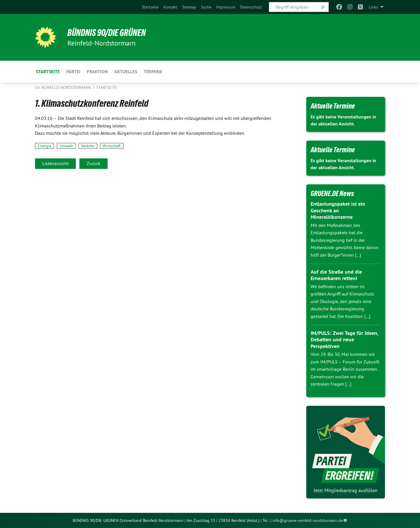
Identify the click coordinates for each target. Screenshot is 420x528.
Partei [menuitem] (73, 72)
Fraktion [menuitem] (97, 72)
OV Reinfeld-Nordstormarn (63, 88)
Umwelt (66, 146)
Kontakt (170, 7)
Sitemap (189, 7)
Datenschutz (251, 7)
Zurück (93, 163)
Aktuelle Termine (333, 106)
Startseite (150, 7)
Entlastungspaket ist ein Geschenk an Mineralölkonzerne (338, 210)
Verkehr (88, 146)
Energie (44, 146)
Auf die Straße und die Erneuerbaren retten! (336, 275)
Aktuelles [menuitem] (126, 72)
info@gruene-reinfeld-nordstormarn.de (308, 520)
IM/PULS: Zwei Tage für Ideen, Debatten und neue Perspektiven (344, 340)
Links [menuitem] (373, 7)
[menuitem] (150, 7)
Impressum (226, 7)
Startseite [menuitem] (48, 72)
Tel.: (266, 520)
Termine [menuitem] (153, 72)
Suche (206, 7)
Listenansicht (55, 163)
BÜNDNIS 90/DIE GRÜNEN (107, 33)
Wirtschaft (112, 146)
